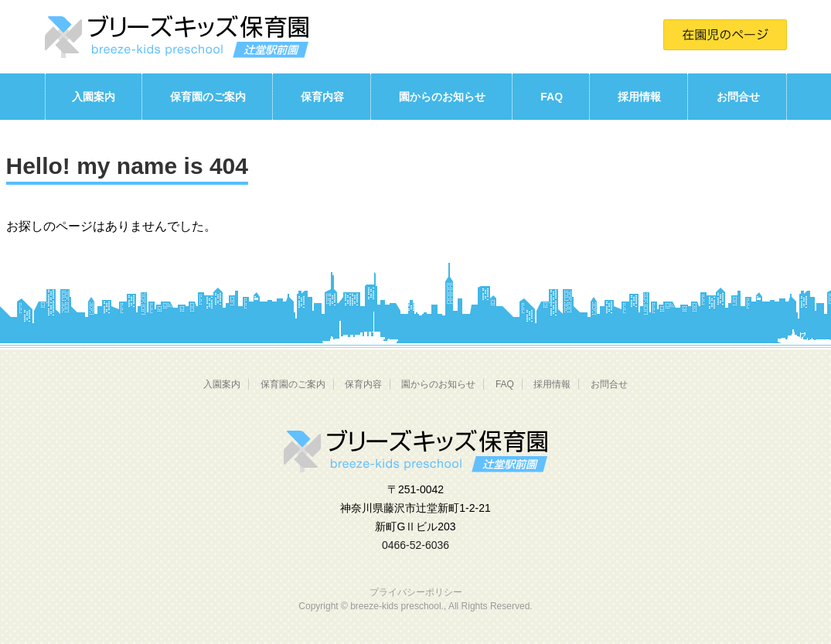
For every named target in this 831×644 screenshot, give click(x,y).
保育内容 (322, 97)
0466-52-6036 (415, 545)
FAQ (552, 97)
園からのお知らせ (442, 97)
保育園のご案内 (208, 97)
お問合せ (738, 97)
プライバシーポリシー (416, 592)
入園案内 (94, 97)
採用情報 (639, 97)
